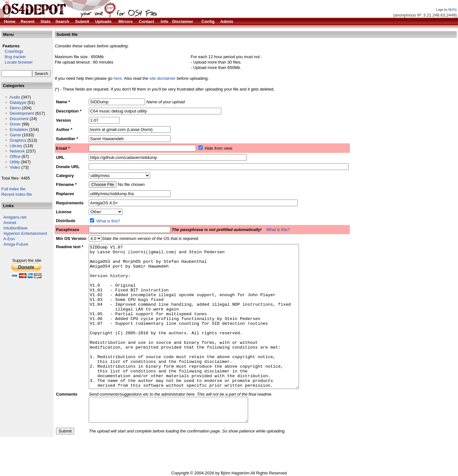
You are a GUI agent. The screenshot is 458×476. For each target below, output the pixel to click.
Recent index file (17, 194)
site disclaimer (163, 78)
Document (19, 119)
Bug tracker (14, 57)
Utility (15, 162)
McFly (453, 10)
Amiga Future (16, 244)
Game (15, 135)
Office (15, 156)
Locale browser (17, 62)
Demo (15, 108)
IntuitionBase (15, 228)
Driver (15, 124)
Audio (15, 97)
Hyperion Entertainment (25, 233)
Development (22, 113)
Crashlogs (12, 51)
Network (17, 151)
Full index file (13, 189)
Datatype (18, 102)
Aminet (10, 223)
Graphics (18, 140)
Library (16, 146)
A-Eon (9, 239)
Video (15, 167)
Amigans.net (15, 217)
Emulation (19, 129)
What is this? (108, 221)
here (118, 78)
